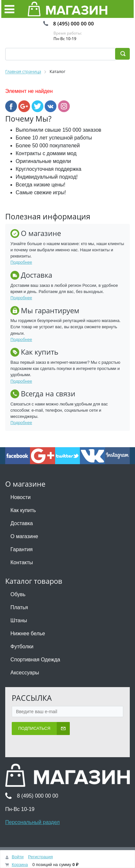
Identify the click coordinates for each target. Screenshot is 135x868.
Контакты (22, 562)
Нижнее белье (28, 633)
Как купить (23, 510)
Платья (19, 607)
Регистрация (40, 857)
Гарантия (22, 549)
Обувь (18, 594)
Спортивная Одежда (35, 660)
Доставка (22, 523)
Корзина (20, 865)
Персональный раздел (32, 822)
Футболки (22, 647)
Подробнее (21, 262)
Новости (21, 497)
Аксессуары (25, 673)
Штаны (19, 620)
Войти (18, 857)
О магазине (24, 536)
